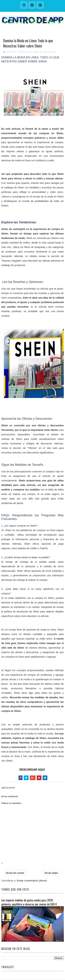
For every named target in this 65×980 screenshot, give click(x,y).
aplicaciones (49, 52)
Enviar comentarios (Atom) (32, 881)
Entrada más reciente (15, 873)
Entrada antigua (51, 873)
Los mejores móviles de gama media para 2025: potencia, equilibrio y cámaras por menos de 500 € (29, 902)
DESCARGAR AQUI (32, 770)
